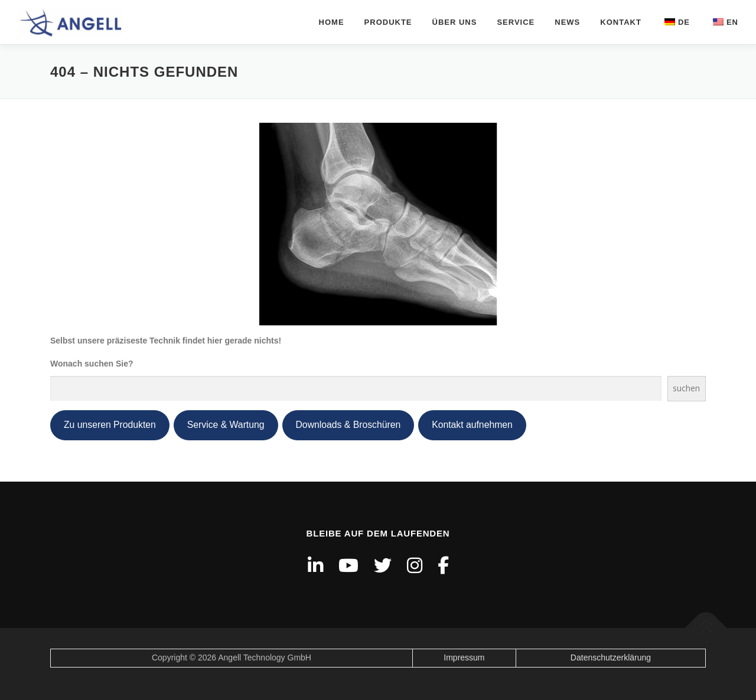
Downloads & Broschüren (348, 425)
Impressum (464, 658)
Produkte (388, 22)
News (567, 22)
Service (516, 22)
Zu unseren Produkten (110, 425)
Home (332, 22)
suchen (686, 388)
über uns (455, 22)
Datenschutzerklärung (611, 658)
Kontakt (621, 22)
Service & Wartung (226, 425)
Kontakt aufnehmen (472, 425)
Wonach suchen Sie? (92, 364)
